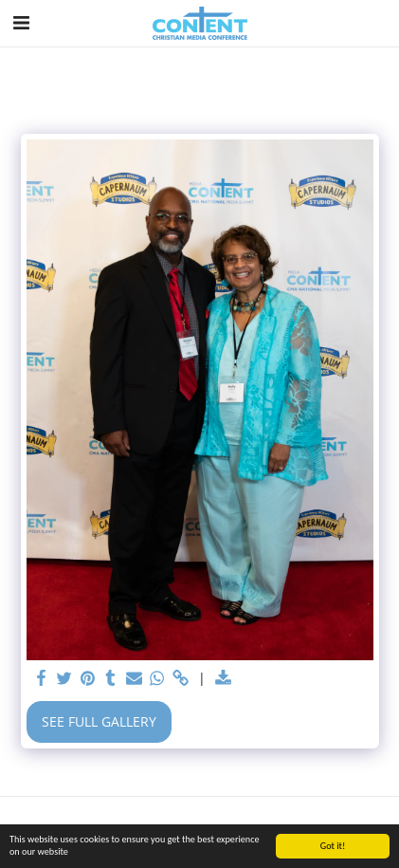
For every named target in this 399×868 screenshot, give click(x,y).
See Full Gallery (99, 721)
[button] (21, 22)
